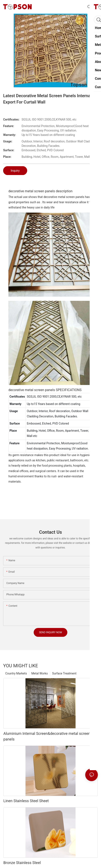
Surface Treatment (64, 673)
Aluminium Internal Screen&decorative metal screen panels (47, 736)
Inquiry (15, 171)
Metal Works (40, 673)
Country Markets (16, 673)
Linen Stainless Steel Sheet (26, 801)
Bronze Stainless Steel (22, 863)
